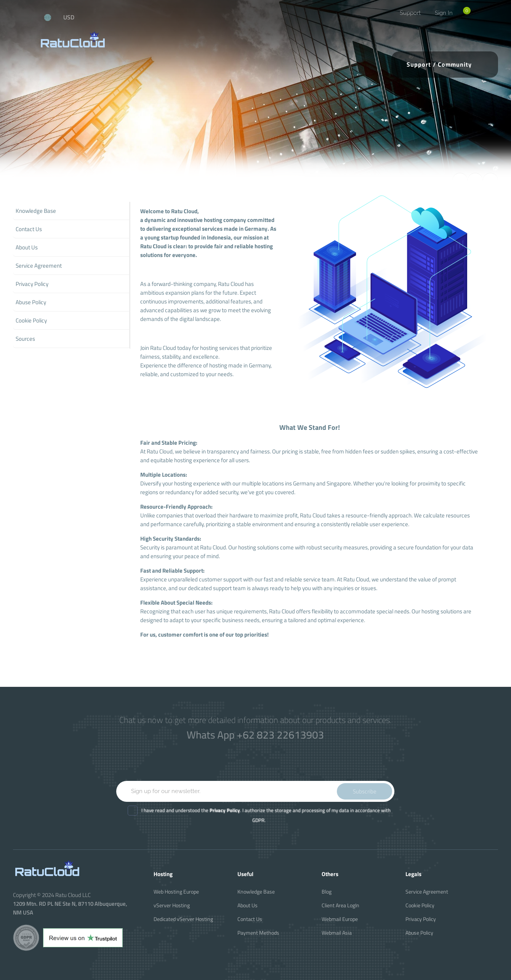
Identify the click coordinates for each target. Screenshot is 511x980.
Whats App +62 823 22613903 (255, 735)
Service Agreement (427, 891)
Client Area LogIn (340, 905)
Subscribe (365, 791)
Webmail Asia (337, 933)
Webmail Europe (340, 919)
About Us (247, 905)
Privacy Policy (421, 919)
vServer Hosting (172, 905)
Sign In (444, 13)
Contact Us (250, 919)
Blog (327, 891)
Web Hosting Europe (176, 891)
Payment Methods (258, 933)
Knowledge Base (256, 891)
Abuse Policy (419, 933)
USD (69, 17)
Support (410, 13)
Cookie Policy (420, 905)
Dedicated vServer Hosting (183, 919)
